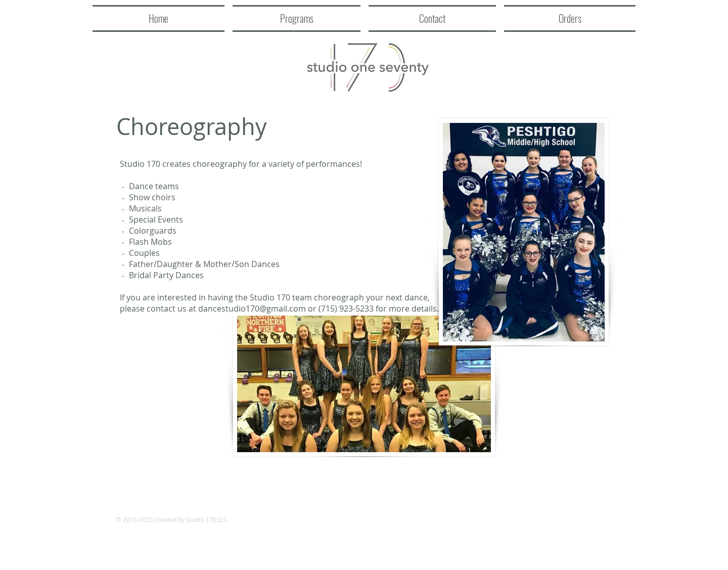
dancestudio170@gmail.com (252, 309)
